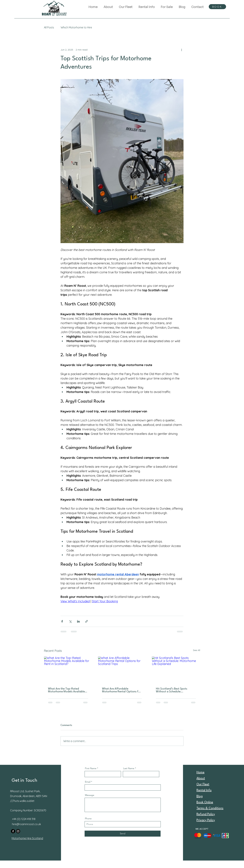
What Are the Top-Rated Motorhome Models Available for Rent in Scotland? (66, 690)
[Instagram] (18, 831)
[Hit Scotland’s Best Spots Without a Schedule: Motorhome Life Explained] (176, 670)
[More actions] (182, 50)
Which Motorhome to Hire (76, 27)
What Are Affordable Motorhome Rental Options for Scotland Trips (122, 690)
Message (90, 795)
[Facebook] (13, 831)
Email (88, 782)
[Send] (123, 834)
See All (197, 650)
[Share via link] (87, 621)
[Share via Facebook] (62, 621)
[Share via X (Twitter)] (70, 621)
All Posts (49, 27)
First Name (91, 768)
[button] (147, 5)
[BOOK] (217, 7)
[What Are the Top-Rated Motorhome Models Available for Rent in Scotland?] (68, 670)
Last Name (129, 768)
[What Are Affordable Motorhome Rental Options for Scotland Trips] (122, 670)
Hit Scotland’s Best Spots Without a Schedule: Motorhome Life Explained (172, 690)
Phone (88, 818)
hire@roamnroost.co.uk (26, 824)
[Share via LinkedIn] (78, 621)
